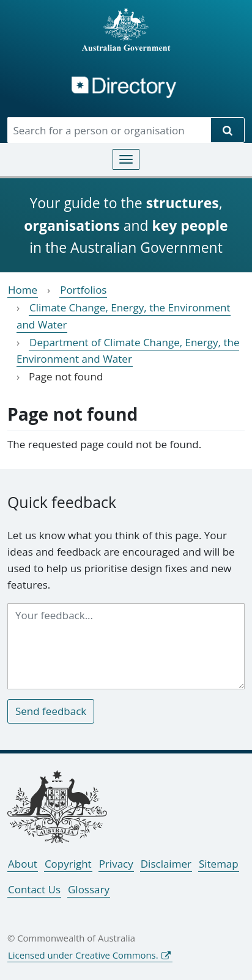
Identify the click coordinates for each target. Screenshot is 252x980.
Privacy (116, 864)
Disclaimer (166, 864)
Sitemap (219, 864)
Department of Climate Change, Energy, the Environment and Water (128, 350)
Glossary (89, 889)
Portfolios (83, 290)
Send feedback (51, 711)
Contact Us (34, 889)
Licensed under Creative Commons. (83, 955)
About (23, 864)
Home (23, 290)
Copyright (68, 864)
